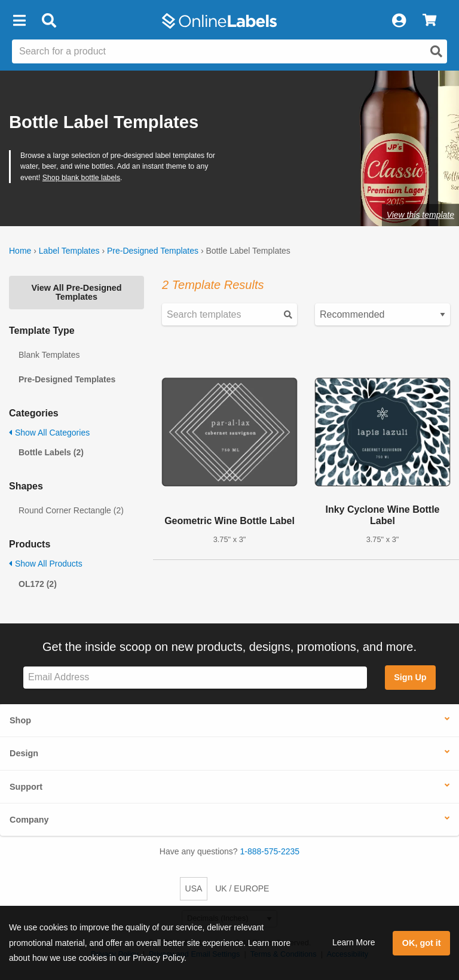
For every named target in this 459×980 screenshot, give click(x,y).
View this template (420, 215)
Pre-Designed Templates (153, 251)
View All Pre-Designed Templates (76, 292)
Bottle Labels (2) (51, 452)
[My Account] (399, 21)
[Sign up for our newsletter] (195, 678)
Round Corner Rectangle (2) (71, 510)
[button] (19, 21)
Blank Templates (49, 355)
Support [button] (26, 787)
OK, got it (422, 943)
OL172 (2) (38, 584)
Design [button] (24, 753)
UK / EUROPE (242, 888)
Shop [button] (20, 720)
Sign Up (410, 677)
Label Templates (69, 251)
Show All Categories (49, 433)
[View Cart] (429, 21)
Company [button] (29, 820)
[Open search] (436, 51)
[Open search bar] (49, 21)
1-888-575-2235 (270, 851)
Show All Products (46, 564)
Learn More (354, 942)
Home (20, 251)
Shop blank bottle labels (81, 178)
